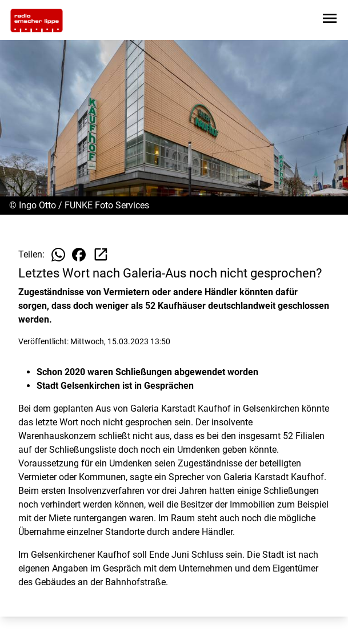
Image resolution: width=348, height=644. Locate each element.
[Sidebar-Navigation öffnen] (330, 20)
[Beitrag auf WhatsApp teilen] (58, 255)
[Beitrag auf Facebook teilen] (79, 255)
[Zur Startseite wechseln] (37, 21)
